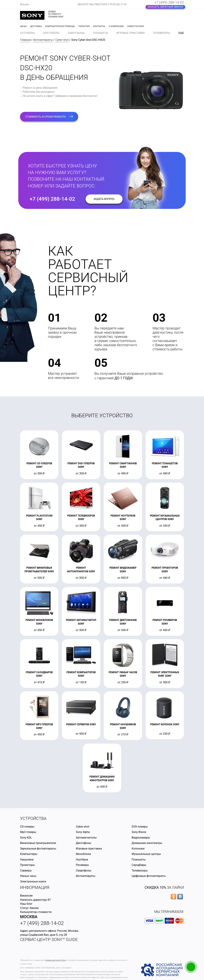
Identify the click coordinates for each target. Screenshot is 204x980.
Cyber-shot (62, 40)
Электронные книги (33, 881)
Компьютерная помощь (60, 26)
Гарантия (84, 26)
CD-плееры (27, 33)
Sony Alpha (83, 832)
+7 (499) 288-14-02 (169, 2)
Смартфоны (76, 33)
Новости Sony (136, 26)
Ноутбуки (82, 860)
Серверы (26, 871)
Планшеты (101, 33)
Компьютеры (29, 854)
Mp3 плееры (28, 832)
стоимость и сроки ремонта (49, 117)
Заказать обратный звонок (165, 7)
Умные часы (28, 876)
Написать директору (33, 900)
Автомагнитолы (86, 838)
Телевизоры (161, 33)
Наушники (27, 860)
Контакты (99, 26)
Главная (25, 40)
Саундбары (139, 865)
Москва (29, 917)
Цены (23, 26)
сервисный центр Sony (56, 960)
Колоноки (138, 849)
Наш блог (26, 904)
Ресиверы (82, 865)
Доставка (36, 26)
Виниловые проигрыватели (38, 843)
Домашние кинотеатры (147, 843)
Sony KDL (26, 838)
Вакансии (26, 896)
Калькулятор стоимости (36, 912)
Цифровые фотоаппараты (149, 876)
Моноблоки (83, 854)
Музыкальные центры (146, 854)
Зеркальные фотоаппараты (38, 849)
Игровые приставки (131, 33)
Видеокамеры (141, 838)
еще (181, 33)
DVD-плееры (51, 33)
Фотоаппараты (43, 40)
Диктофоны (84, 843)
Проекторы (27, 865)
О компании (116, 26)
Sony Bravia (139, 832)
